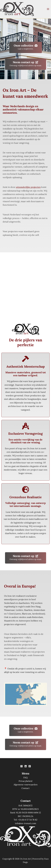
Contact (26, 788)
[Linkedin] (26, 766)
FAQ (26, 778)
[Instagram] (21, 766)
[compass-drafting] (26, 426)
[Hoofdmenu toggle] (48, 9)
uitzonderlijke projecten (28, 187)
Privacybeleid (26, 781)
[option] (9, 794)
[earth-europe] (26, 489)
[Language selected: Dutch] (10, 793)
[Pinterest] (30, 766)
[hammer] (26, 359)
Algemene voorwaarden (26, 785)
